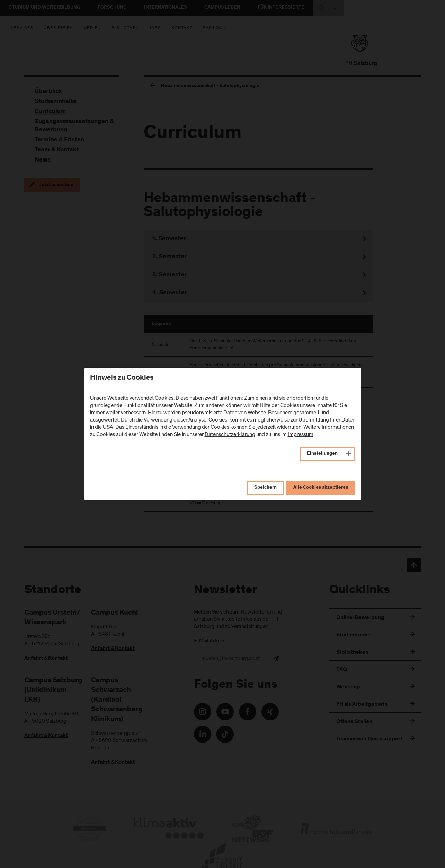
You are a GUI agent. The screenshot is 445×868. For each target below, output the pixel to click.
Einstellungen (322, 454)
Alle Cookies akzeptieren (321, 488)
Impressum (301, 434)
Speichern (265, 488)
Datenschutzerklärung (230, 434)
